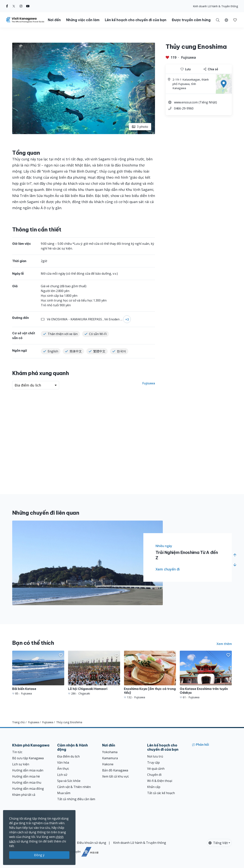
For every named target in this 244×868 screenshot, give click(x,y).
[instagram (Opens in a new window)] (21, 6)
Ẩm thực (63, 769)
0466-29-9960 (184, 108)
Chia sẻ (211, 69)
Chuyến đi (154, 775)
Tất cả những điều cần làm (76, 799)
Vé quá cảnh (156, 769)
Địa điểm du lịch (68, 756)
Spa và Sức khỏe (69, 781)
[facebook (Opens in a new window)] (7, 6)
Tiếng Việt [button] (218, 843)
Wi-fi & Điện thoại (160, 781)
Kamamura (110, 758)
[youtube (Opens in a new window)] (28, 6)
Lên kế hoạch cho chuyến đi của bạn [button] (136, 20)
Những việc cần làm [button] (83, 20)
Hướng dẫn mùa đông (28, 789)
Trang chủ (18, 722)
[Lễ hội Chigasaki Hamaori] (94, 673)
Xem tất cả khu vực (116, 776)
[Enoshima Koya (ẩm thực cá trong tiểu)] (150, 675)
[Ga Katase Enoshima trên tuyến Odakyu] (206, 675)
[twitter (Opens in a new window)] (14, 6)
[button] (226, 20)
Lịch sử (62, 775)
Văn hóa (63, 762)
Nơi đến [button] (54, 20)
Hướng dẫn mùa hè (26, 776)
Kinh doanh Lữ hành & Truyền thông (215, 6)
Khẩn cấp (154, 787)
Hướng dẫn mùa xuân (28, 770)
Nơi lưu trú (155, 756)
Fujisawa (189, 57)
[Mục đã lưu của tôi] (235, 20)
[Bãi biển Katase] (38, 673)
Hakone (108, 764)
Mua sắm (64, 793)
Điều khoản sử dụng (92, 843)
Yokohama (110, 752)
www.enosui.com (186, 102)
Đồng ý (39, 855)
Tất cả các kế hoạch (161, 793)
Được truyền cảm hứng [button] (191, 20)
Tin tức (17, 752)
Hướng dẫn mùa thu (27, 782)
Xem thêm (224, 644)
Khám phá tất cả (24, 795)
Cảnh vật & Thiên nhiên (74, 787)
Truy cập (153, 762)
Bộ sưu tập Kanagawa (28, 758)
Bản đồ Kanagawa (115, 770)
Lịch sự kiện (21, 764)
